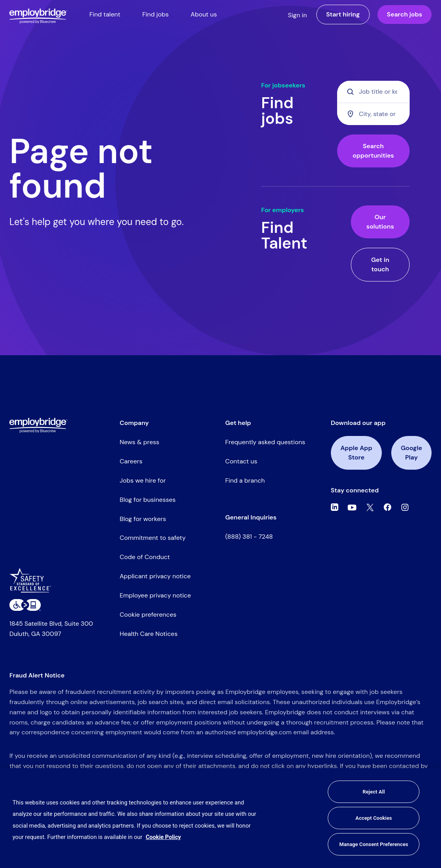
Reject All (374, 792)
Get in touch (380, 264)
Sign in (297, 15)
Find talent (105, 14)
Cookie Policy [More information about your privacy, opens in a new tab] (163, 837)
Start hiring (343, 14)
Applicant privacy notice (155, 576)
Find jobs (155, 14)
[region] (220, 818)
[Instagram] (405, 507)
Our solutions (380, 222)
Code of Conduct (145, 557)
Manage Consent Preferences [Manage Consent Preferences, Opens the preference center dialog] (374, 844)
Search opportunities (373, 151)
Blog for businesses (148, 500)
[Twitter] (370, 507)
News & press (139, 442)
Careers (131, 461)
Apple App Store (356, 453)
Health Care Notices (149, 634)
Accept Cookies (374, 818)
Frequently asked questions (265, 442)
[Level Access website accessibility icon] (25, 605)
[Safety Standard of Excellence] (33, 583)
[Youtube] (352, 507)
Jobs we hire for (143, 480)
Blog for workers (143, 519)
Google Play (412, 453)
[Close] (428, 818)
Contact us (241, 461)
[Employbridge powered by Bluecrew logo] (38, 425)
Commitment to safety (152, 538)
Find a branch (245, 480)
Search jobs (405, 14)
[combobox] (373, 114)
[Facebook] (388, 507)
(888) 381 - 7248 (249, 537)
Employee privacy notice (155, 595)
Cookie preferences (148, 615)
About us (204, 14)
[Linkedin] (335, 507)
